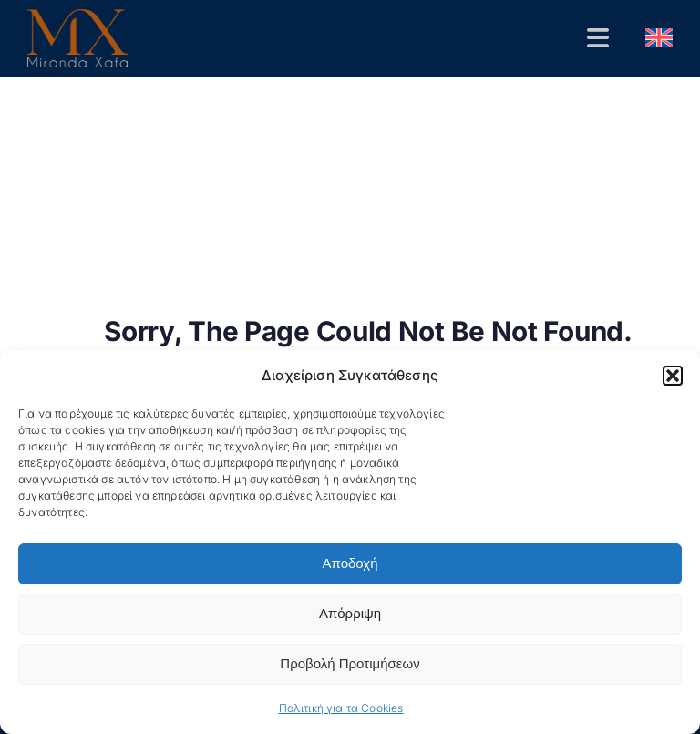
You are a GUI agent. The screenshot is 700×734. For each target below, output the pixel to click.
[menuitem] (659, 38)
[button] (673, 376)
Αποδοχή (350, 563)
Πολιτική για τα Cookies (341, 708)
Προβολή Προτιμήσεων (350, 663)
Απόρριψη (350, 613)
